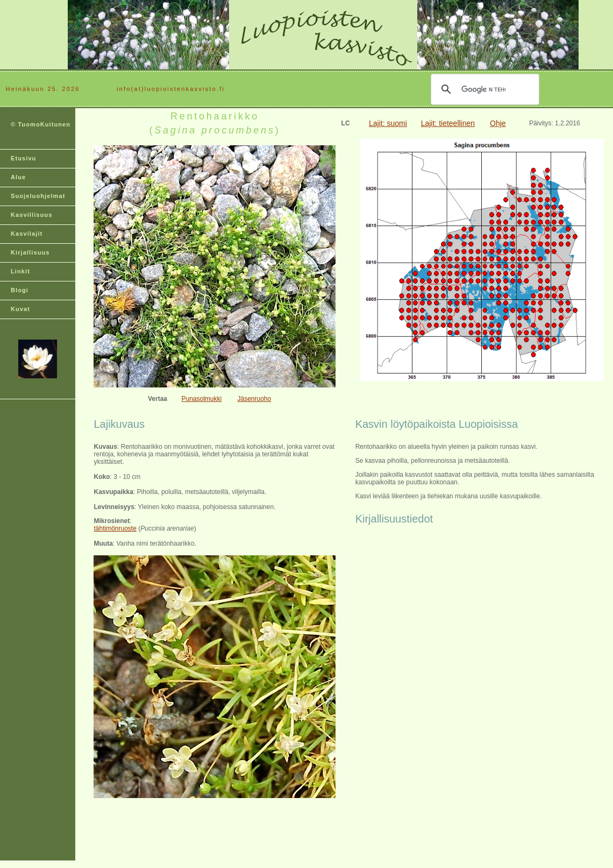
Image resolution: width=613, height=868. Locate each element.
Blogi (20, 290)
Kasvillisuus (31, 215)
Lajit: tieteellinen (448, 123)
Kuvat (20, 309)
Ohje (498, 123)
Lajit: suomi (388, 123)
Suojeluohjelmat (38, 196)
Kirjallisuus (30, 252)
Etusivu (23, 158)
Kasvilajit (27, 234)
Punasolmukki (201, 399)
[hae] (483, 89)
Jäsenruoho (254, 399)
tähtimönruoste (115, 528)
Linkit (20, 271)
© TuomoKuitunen (41, 124)
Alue (18, 177)
